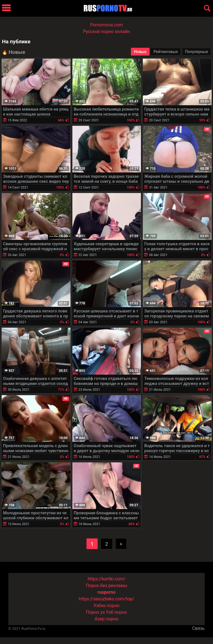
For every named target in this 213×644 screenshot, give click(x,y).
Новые (140, 52)
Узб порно (116, 612)
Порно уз (95, 612)
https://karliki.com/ (106, 579)
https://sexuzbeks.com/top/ (106, 599)
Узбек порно (106, 606)
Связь (198, 628)
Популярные (196, 52)
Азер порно (106, 619)
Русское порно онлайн (107, 32)
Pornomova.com (106, 25)
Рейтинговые (166, 52)
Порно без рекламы (106, 586)
